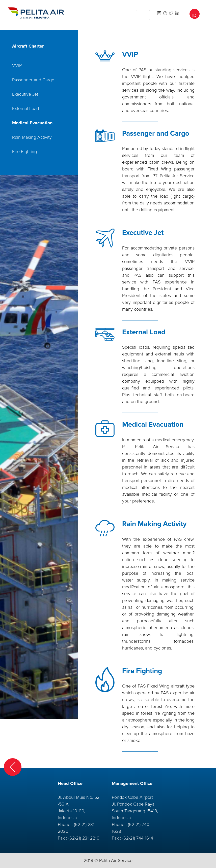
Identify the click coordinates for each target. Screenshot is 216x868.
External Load (25, 109)
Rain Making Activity (32, 137)
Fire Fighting (24, 152)
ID (194, 15)
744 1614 (145, 838)
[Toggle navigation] (143, 15)
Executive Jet (25, 94)
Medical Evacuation (32, 123)
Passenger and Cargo (33, 80)
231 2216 (91, 838)
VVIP (17, 65)
